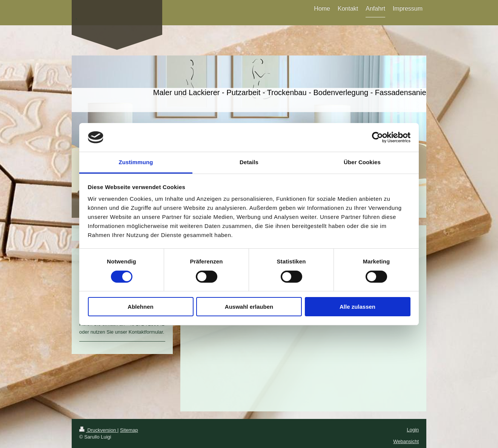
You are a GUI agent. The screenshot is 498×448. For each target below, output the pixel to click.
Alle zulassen (357, 307)
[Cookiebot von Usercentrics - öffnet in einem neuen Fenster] (377, 137)
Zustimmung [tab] (136, 162)
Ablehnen (140, 307)
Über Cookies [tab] (362, 162)
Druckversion (98, 430)
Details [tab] (249, 162)
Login (413, 430)
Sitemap (129, 430)
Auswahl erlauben (249, 307)
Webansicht (406, 441)
